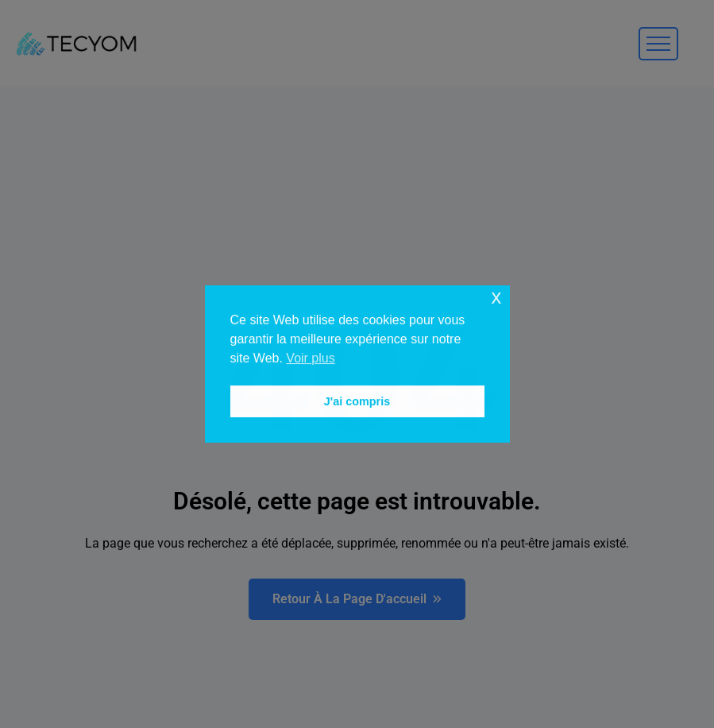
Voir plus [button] (310, 358)
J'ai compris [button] (357, 401)
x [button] (496, 297)
